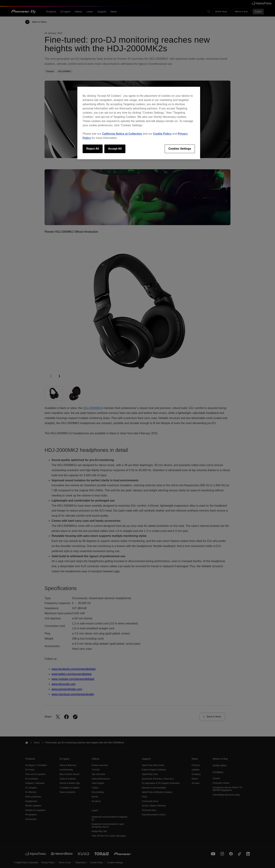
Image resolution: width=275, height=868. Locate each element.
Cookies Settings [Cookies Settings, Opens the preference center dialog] (180, 149)
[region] (139, 123)
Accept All (115, 149)
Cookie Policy (162, 134)
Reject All (93, 149)
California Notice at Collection (122, 134)
